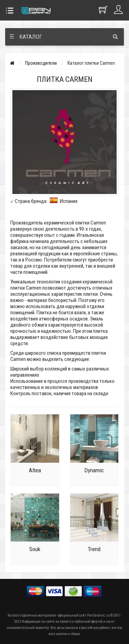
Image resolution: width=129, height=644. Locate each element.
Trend (94, 549)
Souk (35, 549)
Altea (35, 470)
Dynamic (94, 470)
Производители (41, 63)
